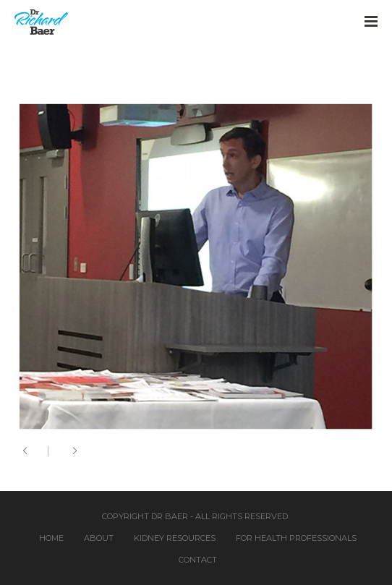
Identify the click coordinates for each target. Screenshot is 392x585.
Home (51, 538)
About (99, 538)
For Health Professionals (296, 538)
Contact (198, 560)
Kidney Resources (175, 538)
